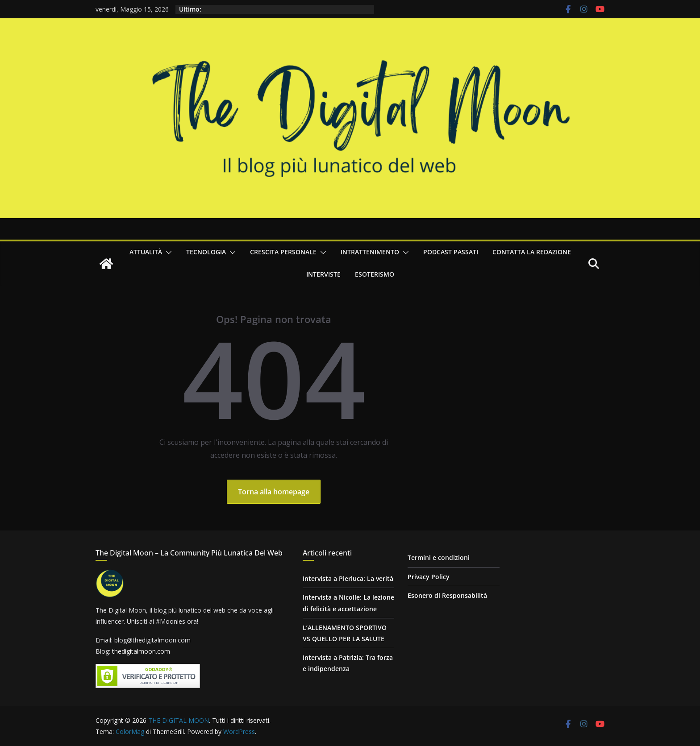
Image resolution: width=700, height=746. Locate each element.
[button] (167, 253)
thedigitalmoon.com (141, 651)
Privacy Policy (429, 577)
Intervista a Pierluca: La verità (348, 578)
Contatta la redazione (532, 252)
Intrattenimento (370, 252)
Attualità (146, 252)
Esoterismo (375, 274)
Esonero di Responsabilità (447, 595)
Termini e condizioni (439, 557)
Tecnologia (206, 252)
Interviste (323, 274)
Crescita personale (283, 252)
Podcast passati (451, 252)
